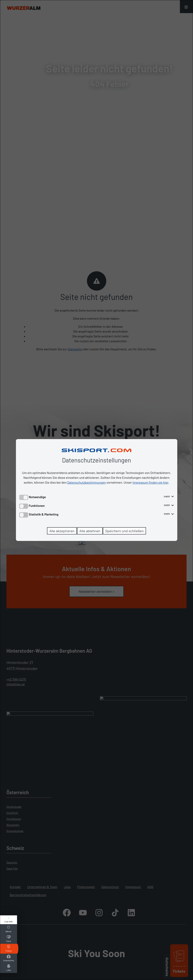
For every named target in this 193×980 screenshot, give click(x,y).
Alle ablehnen (90, 531)
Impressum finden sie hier (150, 482)
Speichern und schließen (124, 531)
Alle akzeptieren (62, 531)
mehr (169, 496)
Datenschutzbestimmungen (87, 482)
